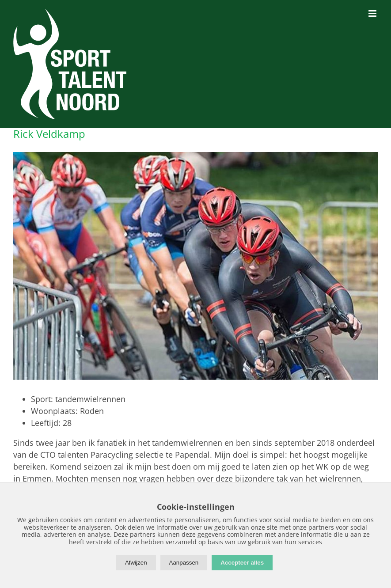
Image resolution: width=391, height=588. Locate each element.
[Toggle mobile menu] (373, 13)
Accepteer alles (242, 563)
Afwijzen (136, 563)
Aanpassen (184, 563)
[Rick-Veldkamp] (195, 266)
